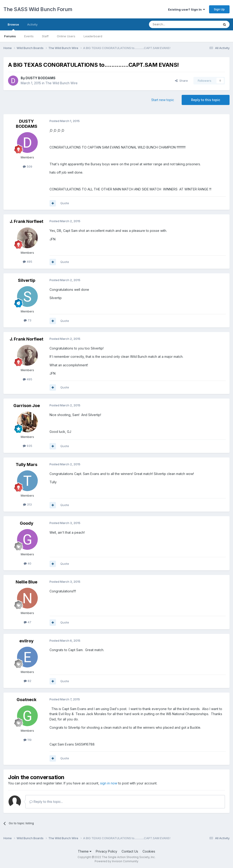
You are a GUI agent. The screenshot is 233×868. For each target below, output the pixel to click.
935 (28, 446)
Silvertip (27, 280)
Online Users (66, 36)
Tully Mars (26, 465)
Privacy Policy (106, 851)
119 (28, 740)
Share (181, 81)
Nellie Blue (26, 582)
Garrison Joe (27, 406)
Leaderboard (93, 36)
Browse (13, 26)
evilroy (26, 641)
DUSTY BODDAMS (41, 78)
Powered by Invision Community (116, 861)
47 (28, 622)
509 (28, 166)
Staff (45, 36)
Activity (32, 24)
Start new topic (163, 100)
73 (28, 320)
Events (29, 36)
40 (28, 563)
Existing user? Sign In (186, 9)
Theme (85, 851)
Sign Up (219, 9)
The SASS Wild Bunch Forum (38, 9)
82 (28, 681)
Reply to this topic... (46, 802)
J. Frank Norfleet (26, 221)
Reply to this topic (206, 100)
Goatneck (26, 700)
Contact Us (130, 851)
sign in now (109, 783)
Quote (65, 203)
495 (28, 262)
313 (27, 504)
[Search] (172, 24)
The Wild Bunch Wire (61, 83)
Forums (10, 36)
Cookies (149, 851)
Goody (27, 523)
